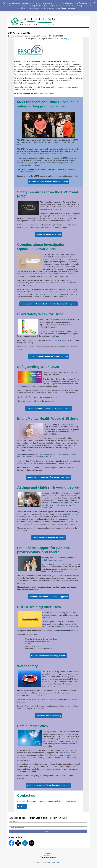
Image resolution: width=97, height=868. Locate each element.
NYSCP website (30, 397)
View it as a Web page (62, 39)
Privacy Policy (41, 862)
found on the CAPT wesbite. (59, 340)
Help (58, 862)
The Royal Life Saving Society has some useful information (40, 699)
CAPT (56, 767)
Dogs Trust (63, 753)
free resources (53, 334)
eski (53, 213)
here (28, 760)
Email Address (14, 822)
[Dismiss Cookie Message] (94, 2)
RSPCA (47, 767)
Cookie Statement (68, 8)
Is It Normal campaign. (64, 463)
